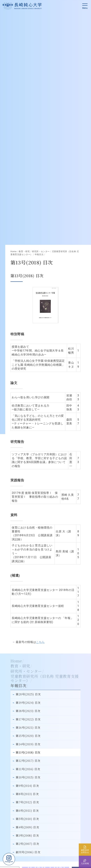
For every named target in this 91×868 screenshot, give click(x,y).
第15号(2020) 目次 (28, 736)
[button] (85, 6)
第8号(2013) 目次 (27, 794)
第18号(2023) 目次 (28, 711)
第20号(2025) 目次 (28, 694)
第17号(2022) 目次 (28, 719)
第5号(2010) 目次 (27, 819)
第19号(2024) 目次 (28, 703)
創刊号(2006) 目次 (28, 852)
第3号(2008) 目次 (27, 835)
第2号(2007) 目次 (27, 844)
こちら (40, 642)
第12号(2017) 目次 (28, 761)
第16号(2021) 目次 (28, 728)
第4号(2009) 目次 (27, 827)
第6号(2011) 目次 (27, 811)
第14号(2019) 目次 (28, 744)
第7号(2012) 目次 (27, 802)
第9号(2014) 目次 (27, 786)
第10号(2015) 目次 (28, 777)
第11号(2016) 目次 (28, 769)
